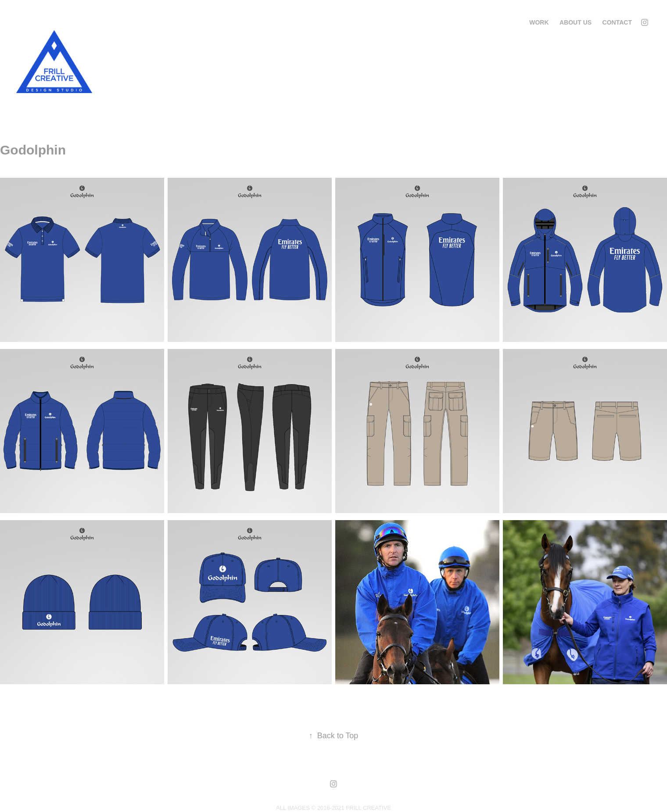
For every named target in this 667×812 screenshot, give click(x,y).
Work (539, 22)
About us (576, 22)
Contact (617, 22)
